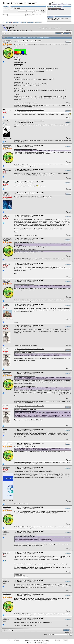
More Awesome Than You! (12, 26)
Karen (4, 215)
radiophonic (6, 467)
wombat (5, 429)
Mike (4, 110)
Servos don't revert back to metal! (21, 577)
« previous (67, 30)
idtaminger (6, 181)
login (15, 8)
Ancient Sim (6, 121)
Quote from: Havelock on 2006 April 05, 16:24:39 (25, 376)
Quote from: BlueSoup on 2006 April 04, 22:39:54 (25, 250)
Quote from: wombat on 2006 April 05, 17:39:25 (24, 447)
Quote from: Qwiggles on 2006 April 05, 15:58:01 (25, 353)
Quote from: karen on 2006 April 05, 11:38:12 (24, 284)
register (19, 8)
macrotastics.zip (19, 64)
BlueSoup (5, 193)
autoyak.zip (17, 61)
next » (71, 30)
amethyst (56, 19)
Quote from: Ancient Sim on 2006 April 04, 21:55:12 (25, 149)
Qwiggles (5, 304)
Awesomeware (10, 27)
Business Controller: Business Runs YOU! (20, 30)
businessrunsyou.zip (21, 55)
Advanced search (36, 15)
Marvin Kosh (6, 552)
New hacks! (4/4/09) (18, 575)
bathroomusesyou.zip (20, 62)
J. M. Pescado (7, 41)
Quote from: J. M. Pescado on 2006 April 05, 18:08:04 (26, 535)
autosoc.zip (17, 59)
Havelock (5, 325)
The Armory (10, 29)
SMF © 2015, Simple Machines (42, 641)
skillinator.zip (18, 66)
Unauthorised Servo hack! (20, 576)
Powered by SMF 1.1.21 (30, 641)
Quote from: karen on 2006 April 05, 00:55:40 (24, 242)
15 (13, 33)
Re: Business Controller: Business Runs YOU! (30, 110)
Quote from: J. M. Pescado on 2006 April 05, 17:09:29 (26, 410)
